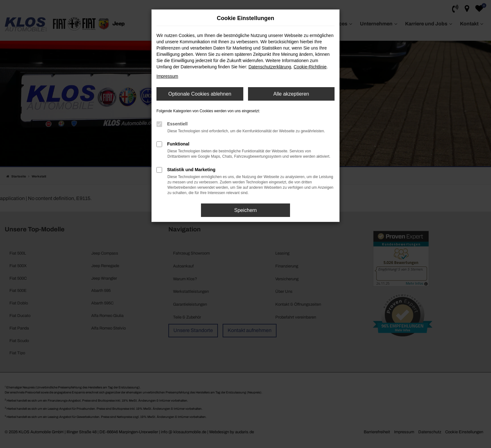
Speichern (245, 210)
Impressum (167, 76)
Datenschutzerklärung (270, 67)
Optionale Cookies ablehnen (200, 94)
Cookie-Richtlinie (310, 67)
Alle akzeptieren (291, 94)
